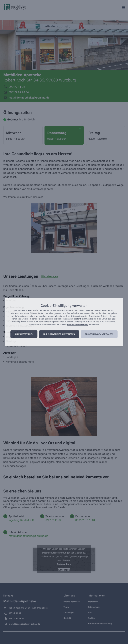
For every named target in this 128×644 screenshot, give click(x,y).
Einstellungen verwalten (99, 334)
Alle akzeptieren (24, 334)
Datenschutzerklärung (78, 325)
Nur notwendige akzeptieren (59, 334)
